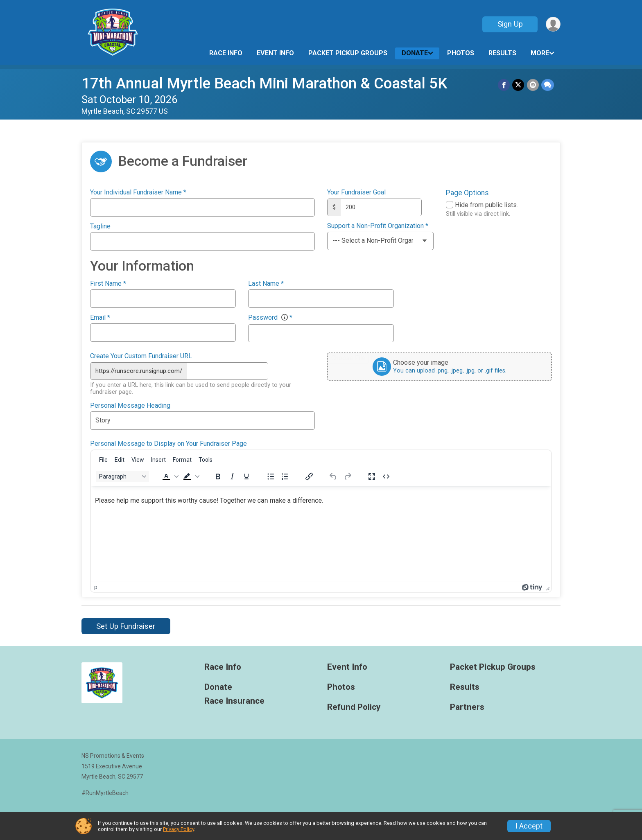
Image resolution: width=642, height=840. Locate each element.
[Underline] (246, 476)
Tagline (100, 226)
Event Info (275, 53)
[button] (170, 476)
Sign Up (510, 24)
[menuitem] (103, 460)
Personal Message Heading (130, 405)
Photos (461, 53)
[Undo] (333, 476)
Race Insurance (234, 701)
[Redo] (348, 476)
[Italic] (232, 476)
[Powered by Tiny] (532, 587)
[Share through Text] (548, 85)
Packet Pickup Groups (348, 53)
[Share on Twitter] (519, 85)
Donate (415, 53)
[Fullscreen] (372, 476)
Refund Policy (354, 707)
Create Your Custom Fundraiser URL (141, 356)
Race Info (226, 53)
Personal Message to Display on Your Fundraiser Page (168, 443)
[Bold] (218, 476)
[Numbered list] (285, 476)
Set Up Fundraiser (126, 626)
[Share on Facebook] (504, 85)
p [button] (96, 587)
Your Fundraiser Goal (356, 192)
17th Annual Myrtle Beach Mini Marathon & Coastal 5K (264, 83)
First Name (108, 284)
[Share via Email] (533, 85)
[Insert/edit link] (309, 476)
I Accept (529, 826)
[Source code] (386, 476)
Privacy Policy (179, 829)
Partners (467, 707)
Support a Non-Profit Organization (378, 226)
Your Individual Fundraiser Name (138, 192)
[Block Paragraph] (122, 476)
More (540, 53)
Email (100, 318)
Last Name (266, 284)
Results (502, 53)
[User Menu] (553, 24)
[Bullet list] (271, 476)
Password (270, 318)
